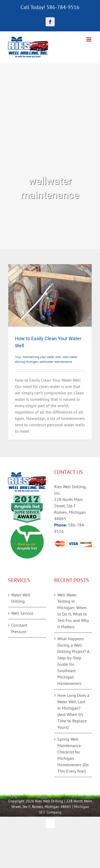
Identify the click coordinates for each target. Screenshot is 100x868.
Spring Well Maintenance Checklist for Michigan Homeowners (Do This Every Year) (73, 755)
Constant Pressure (19, 628)
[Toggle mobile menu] (89, 39)
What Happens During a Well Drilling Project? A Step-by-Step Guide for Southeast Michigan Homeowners (73, 661)
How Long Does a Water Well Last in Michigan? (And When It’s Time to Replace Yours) (73, 711)
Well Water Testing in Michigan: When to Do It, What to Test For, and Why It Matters (73, 611)
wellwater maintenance (56, 362)
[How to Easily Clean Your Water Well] (50, 295)
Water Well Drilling (21, 598)
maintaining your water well (42, 357)
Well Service (22, 613)
